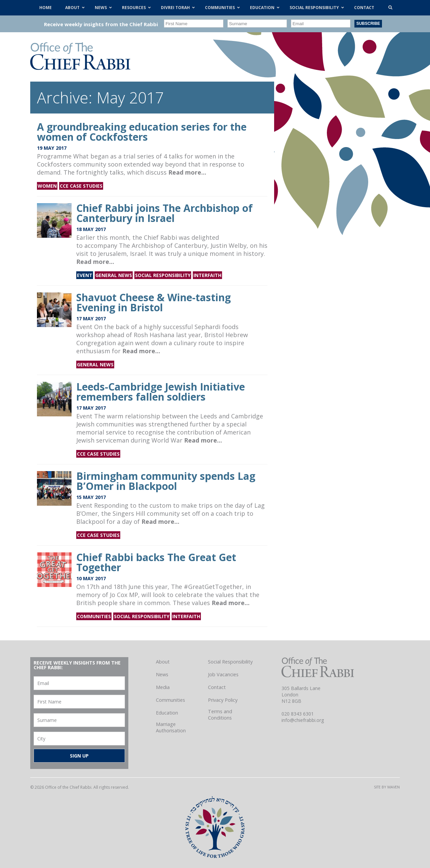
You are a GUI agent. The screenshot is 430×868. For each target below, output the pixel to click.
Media (163, 687)
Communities (94, 616)
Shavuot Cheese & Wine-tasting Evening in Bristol (154, 302)
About (163, 662)
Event (85, 275)
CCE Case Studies (81, 186)
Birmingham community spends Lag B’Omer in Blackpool (166, 481)
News (162, 674)
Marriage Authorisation (171, 727)
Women (47, 186)
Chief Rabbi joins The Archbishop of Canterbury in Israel (164, 213)
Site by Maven (387, 787)
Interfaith (207, 275)
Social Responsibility (163, 275)
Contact (217, 687)
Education (167, 713)
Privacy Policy (223, 700)
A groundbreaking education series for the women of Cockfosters (142, 132)
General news (114, 275)
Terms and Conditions (220, 715)
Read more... (187, 172)
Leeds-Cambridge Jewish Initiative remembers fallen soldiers (161, 392)
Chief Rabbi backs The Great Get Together (156, 562)
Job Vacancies (223, 674)
